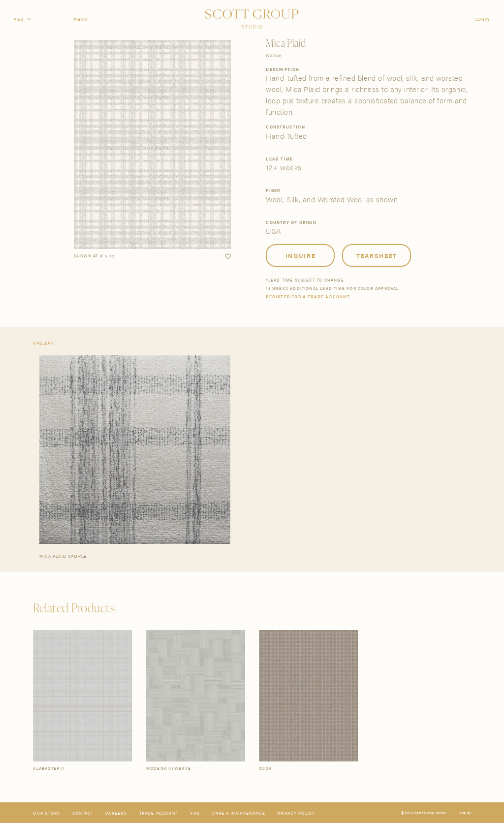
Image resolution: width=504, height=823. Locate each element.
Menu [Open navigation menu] (80, 19)
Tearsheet (377, 255)
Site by (465, 813)
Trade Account (159, 813)
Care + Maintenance (238, 813)
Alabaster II (48, 768)
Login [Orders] (483, 19)
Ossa (265, 768)
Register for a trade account (308, 297)
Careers (116, 813)
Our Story (47, 813)
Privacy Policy (297, 813)
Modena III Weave (169, 768)
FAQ (195, 813)
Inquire (301, 255)
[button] (228, 257)
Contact (83, 813)
